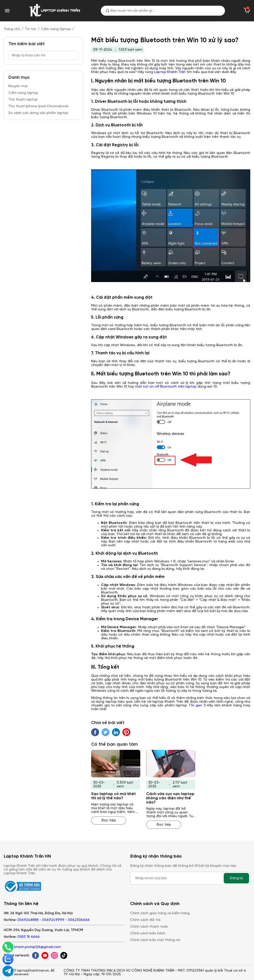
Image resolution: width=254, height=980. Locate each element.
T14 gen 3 (197, 706)
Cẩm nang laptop (56, 29)
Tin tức (31, 29)
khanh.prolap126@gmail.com (38, 947)
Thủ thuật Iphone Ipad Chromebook (38, 106)
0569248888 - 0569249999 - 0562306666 (54, 920)
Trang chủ (12, 29)
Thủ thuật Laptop (23, 100)
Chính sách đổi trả (145, 920)
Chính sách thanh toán (149, 927)
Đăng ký (236, 878)
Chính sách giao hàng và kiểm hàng (160, 913)
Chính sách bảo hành (148, 933)
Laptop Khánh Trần (170, 72)
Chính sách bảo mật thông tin (155, 940)
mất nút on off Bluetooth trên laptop (166, 387)
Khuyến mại (18, 86)
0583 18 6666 (29, 937)
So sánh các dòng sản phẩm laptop (38, 113)
